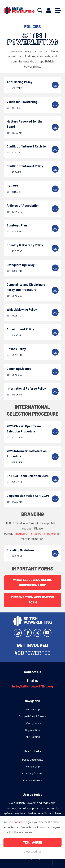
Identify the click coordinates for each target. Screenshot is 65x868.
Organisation (32, 730)
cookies (19, 822)
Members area (49, 10)
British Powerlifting (19, 10)
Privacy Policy (33, 723)
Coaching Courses (33, 773)
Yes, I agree (33, 842)
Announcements (33, 780)
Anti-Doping (33, 737)
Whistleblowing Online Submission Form (32, 582)
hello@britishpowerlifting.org (32, 686)
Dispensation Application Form (33, 600)
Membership (33, 709)
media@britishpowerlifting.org (36, 533)
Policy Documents (33, 759)
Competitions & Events (32, 716)
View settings (32, 851)
